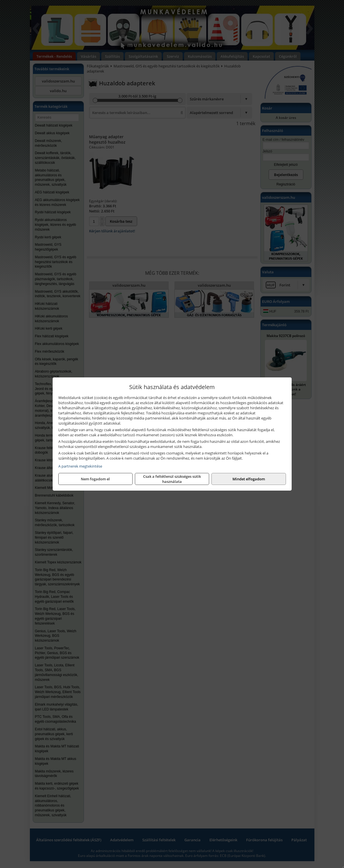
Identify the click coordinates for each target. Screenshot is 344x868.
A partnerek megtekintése (80, 466)
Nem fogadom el (95, 479)
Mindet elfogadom (249, 479)
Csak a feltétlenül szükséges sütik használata (172, 479)
